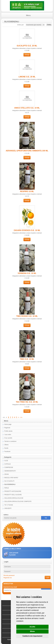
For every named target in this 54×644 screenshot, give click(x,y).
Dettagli (27, 55)
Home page (8, 424)
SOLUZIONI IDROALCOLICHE (14, 498)
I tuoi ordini (8, 435)
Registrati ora (8, 578)
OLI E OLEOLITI (9, 481)
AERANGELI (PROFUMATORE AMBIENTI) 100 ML (27, 151)
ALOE (6, 461)
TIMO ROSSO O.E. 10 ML (27, 316)
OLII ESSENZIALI (10, 484)
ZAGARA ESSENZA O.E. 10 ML (27, 230)
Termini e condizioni (10, 441)
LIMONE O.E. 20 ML (27, 77)
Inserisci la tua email (10, 587)
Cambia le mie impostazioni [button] (32, 636)
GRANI (6, 474)
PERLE (7, 488)
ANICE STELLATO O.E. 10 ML (27, 108)
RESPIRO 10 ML (27, 191)
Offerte (6, 445)
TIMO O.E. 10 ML (27, 359)
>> (21, 417)
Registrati (7, 428)
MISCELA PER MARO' (11, 478)
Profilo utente (8, 431)
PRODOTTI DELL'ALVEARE (13, 495)
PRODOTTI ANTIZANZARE (13, 491)
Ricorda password (9, 575)
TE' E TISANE (9, 505)
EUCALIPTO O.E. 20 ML (27, 46)
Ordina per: (21, 25)
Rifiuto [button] (32, 631)
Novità (6, 448)
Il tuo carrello (8, 438)
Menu (28, 15)
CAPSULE (8, 464)
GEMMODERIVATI (10, 471)
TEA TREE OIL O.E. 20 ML (27, 402)
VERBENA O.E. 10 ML (27, 273)
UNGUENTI (8, 508)
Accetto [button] (32, 627)
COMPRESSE (9, 467)
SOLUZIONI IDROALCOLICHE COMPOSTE (18, 501)
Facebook (7, 452)
